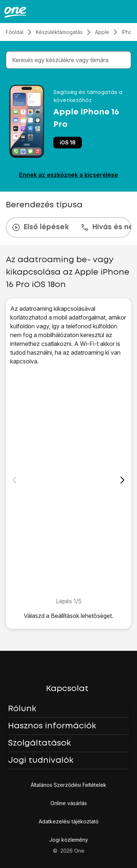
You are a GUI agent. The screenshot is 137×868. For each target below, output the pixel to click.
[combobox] (70, 60)
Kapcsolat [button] (67, 689)
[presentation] (68, 227)
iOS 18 (68, 142)
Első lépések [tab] (40, 227)
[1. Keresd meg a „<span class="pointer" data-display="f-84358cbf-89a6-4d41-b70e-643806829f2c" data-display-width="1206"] (68, 481)
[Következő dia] (122, 480)
